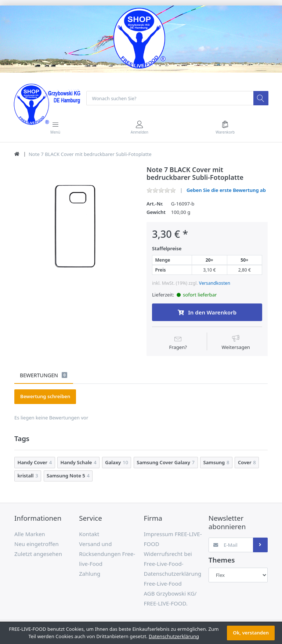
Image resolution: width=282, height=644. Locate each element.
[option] (75, 227)
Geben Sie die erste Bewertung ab (226, 190)
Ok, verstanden (251, 633)
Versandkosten (215, 283)
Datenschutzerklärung (174, 636)
